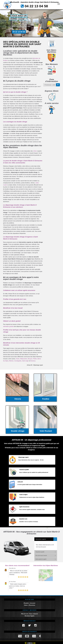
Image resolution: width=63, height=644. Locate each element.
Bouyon (30, 359)
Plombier (26, 603)
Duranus (33, 361)
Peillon (35, 359)
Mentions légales (29, 616)
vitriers (35, 151)
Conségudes (18, 361)
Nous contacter (33, 614)
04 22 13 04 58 (37, 8)
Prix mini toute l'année (41, 556)
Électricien (32, 605)
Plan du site (25, 614)
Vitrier (26, 605)
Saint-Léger (25, 361)
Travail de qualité (40, 552)
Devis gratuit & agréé (41, 559)
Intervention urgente (41, 539)
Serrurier (33, 603)
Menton (11, 361)
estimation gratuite (8, 326)
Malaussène (24, 359)
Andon (18, 359)
